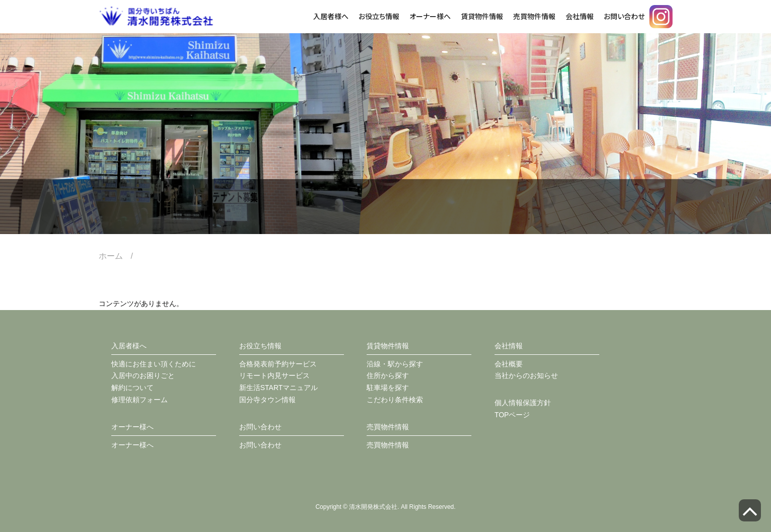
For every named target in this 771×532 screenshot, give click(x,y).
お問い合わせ (624, 16)
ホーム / (120, 256)
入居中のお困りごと (143, 375)
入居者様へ (331, 16)
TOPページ (512, 415)
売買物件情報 (534, 16)
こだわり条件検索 (395, 400)
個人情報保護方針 (523, 403)
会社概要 (509, 364)
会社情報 (580, 16)
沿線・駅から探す (395, 364)
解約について (132, 388)
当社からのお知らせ (526, 375)
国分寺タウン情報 (267, 400)
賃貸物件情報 (482, 16)
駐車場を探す (388, 388)
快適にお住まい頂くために (154, 364)
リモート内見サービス (274, 375)
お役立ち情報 (379, 16)
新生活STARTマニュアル (279, 388)
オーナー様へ (430, 16)
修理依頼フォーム (139, 400)
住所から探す (388, 375)
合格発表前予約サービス (278, 364)
